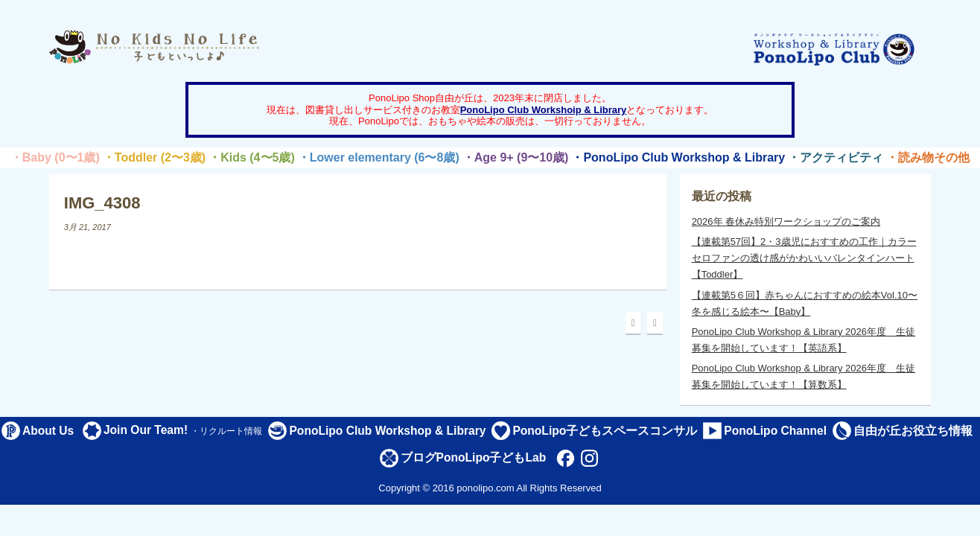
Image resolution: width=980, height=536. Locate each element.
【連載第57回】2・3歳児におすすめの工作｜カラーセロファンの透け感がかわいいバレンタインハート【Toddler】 (804, 258)
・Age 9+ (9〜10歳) (516, 157)
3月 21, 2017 (87, 227)
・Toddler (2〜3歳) (154, 157)
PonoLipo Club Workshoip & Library (544, 110)
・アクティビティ (836, 157)
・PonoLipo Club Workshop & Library (678, 157)
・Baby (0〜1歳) (55, 157)
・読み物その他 (928, 157)
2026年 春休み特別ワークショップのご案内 (786, 221)
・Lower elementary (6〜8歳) (379, 157)
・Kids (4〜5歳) (252, 157)
